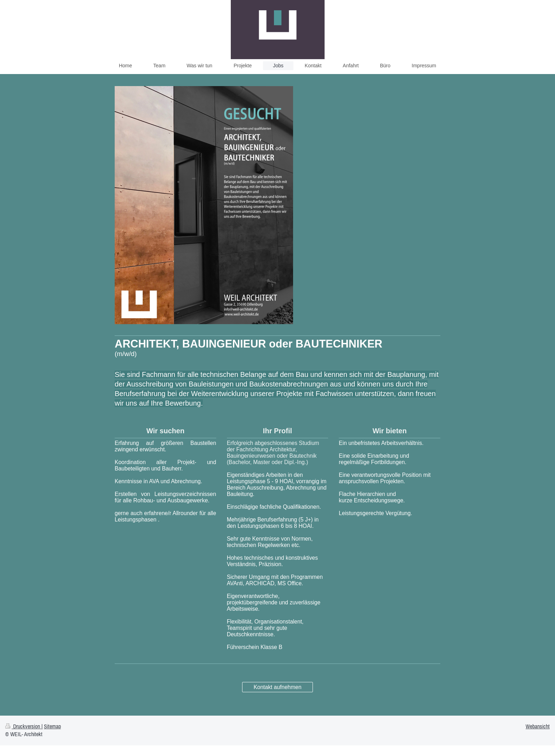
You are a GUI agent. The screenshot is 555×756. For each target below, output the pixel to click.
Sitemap (52, 726)
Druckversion (23, 726)
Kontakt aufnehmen (277, 687)
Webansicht (538, 726)
